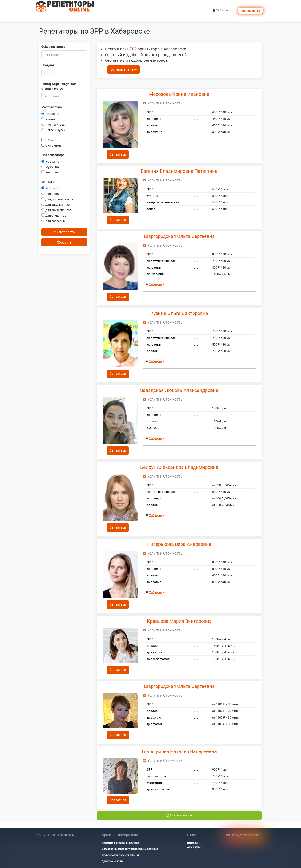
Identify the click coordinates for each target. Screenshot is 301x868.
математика (156, 783)
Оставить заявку (124, 69)
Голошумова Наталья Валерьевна (179, 751)
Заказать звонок (251, 11)
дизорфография (158, 659)
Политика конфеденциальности (121, 843)
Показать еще (179, 815)
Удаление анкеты (113, 861)
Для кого (48, 182)
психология (155, 274)
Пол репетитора (53, 155)
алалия (152, 125)
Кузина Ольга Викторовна (179, 313)
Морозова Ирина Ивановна (179, 94)
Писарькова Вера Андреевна (179, 544)
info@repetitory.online (246, 835)
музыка (152, 196)
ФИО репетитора (53, 47)
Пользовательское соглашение (121, 855)
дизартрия (154, 132)
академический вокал (163, 202)
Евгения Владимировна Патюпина (179, 171)
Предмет (48, 65)
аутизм (152, 428)
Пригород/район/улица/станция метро (59, 86)
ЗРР (150, 112)
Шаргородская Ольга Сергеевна (179, 236)
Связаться (118, 154)
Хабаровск (157, 285)
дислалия (154, 582)
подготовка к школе (161, 261)
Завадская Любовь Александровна (179, 390)
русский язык (157, 776)
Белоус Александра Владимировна (179, 467)
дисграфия (155, 724)
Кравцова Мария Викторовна (179, 621)
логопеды (154, 119)
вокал (151, 209)
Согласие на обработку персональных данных (130, 849)
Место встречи (52, 107)
